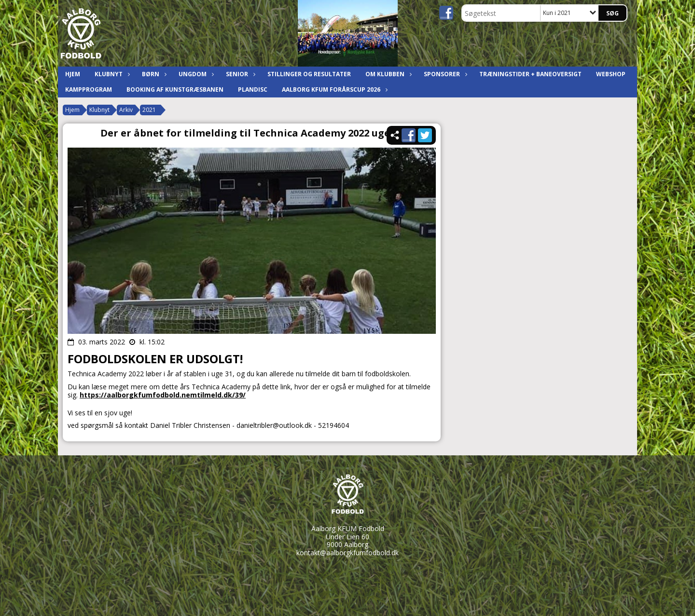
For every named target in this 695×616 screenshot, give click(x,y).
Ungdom (195, 74)
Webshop (611, 74)
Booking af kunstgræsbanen (175, 89)
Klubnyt (111, 74)
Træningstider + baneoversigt (530, 74)
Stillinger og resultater (309, 74)
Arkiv (126, 110)
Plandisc (253, 89)
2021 (149, 110)
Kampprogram (89, 89)
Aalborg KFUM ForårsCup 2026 (334, 89)
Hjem (73, 74)
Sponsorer (444, 74)
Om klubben (387, 74)
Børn (153, 74)
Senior (239, 74)
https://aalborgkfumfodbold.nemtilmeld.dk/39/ (163, 395)
